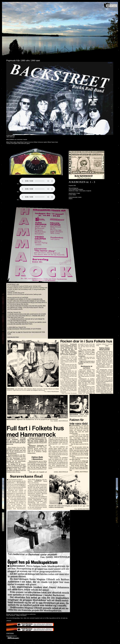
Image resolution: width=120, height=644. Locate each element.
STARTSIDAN (10, 633)
